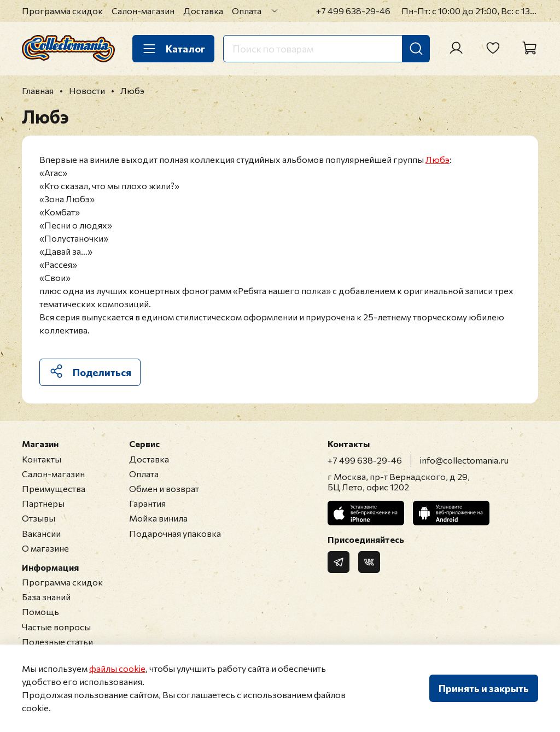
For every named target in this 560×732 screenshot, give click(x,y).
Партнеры (43, 503)
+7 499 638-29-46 (353, 11)
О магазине (45, 548)
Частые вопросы (56, 627)
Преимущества (54, 488)
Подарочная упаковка (175, 533)
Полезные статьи (57, 642)
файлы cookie (117, 668)
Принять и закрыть (484, 688)
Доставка (203, 11)
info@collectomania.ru (464, 460)
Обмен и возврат (164, 488)
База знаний (46, 597)
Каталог (173, 49)
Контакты (42, 459)
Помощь (40, 611)
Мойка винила (158, 518)
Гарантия (147, 503)
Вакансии (41, 533)
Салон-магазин (143, 11)
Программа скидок (62, 11)
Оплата (247, 11)
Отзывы (39, 518)
